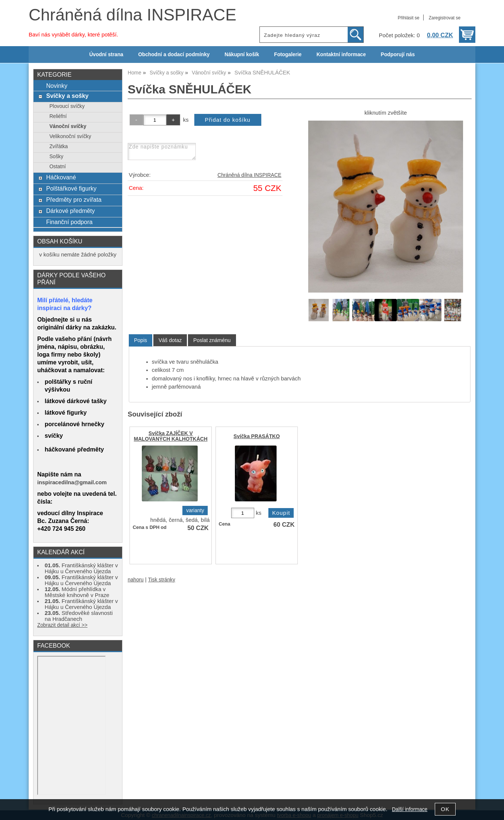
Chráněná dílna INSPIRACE (133, 15)
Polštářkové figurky (71, 188)
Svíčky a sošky (67, 96)
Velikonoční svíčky (70, 136)
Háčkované (61, 177)
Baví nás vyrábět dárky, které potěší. (73, 35)
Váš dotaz (170, 340)
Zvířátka (59, 146)
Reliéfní (58, 116)
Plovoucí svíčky (67, 106)
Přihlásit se (408, 18)
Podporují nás (398, 55)
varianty (195, 510)
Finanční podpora (69, 222)
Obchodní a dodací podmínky (174, 55)
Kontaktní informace (341, 55)
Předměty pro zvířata (74, 200)
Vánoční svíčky (68, 126)
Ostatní (58, 167)
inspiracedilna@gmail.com (72, 482)
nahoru (136, 580)
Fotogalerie (288, 55)
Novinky (57, 86)
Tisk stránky (162, 580)
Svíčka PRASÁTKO (256, 436)
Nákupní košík (242, 55)
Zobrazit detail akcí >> (62, 625)
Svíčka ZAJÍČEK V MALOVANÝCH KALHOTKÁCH (171, 436)
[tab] (141, 340)
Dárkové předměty (71, 211)
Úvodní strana (106, 55)
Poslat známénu (212, 340)
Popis (141, 340)
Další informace (410, 809)
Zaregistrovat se (445, 18)
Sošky (56, 157)
